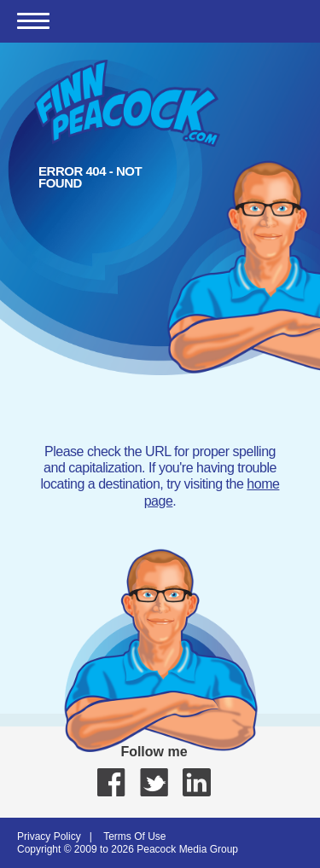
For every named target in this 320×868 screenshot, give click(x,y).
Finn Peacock (127, 103)
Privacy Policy (49, 836)
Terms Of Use (134, 836)
